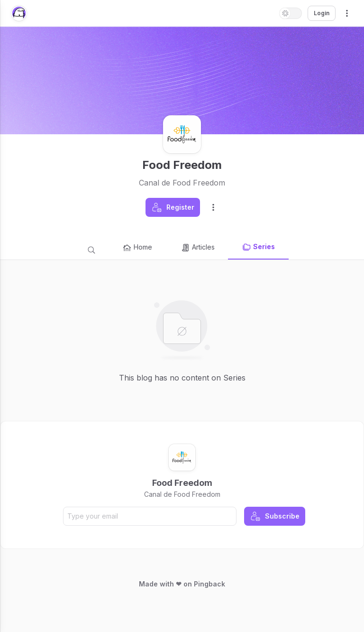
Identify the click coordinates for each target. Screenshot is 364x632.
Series (258, 247)
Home (137, 248)
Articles (198, 248)
